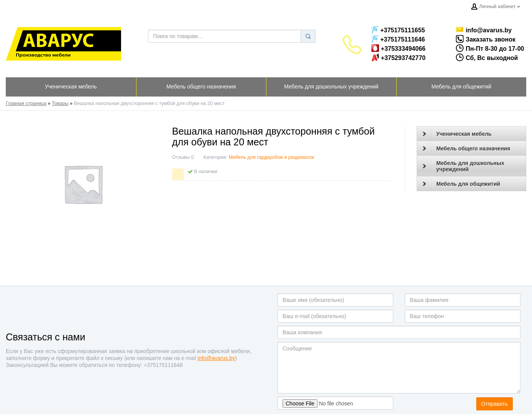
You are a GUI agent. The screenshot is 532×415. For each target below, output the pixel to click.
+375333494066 (398, 48)
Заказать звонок (478, 39)
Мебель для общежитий (461, 184)
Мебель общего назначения (466, 148)
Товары (60, 103)
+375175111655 (398, 30)
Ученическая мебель (457, 134)
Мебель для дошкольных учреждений (463, 166)
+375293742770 (398, 57)
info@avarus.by (480, 30)
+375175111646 (398, 39)
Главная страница (26, 103)
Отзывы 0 (183, 157)
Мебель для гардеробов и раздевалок (271, 157)
